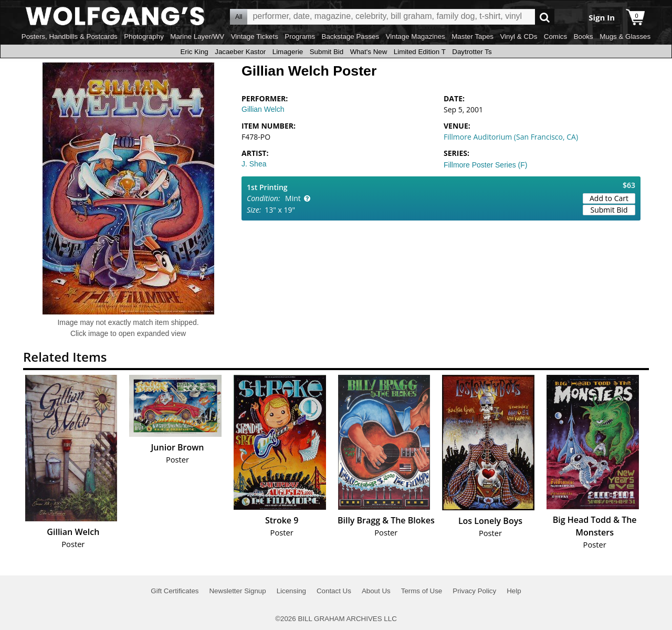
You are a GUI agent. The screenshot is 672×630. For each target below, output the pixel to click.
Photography (144, 36)
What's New (369, 52)
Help (514, 591)
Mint (293, 198)
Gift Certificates (175, 591)
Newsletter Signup (237, 591)
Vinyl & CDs (518, 36)
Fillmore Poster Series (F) (485, 165)
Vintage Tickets (255, 36)
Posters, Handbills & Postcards (70, 36)
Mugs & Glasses (625, 36)
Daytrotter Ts (472, 52)
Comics (555, 36)
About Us (376, 591)
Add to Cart (609, 198)
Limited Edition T (420, 52)
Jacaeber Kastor (240, 52)
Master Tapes (472, 36)
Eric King (194, 52)
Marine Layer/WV (197, 36)
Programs (300, 36)
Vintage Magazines (416, 36)
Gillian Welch (263, 109)
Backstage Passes (351, 36)
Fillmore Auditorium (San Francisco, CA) (511, 137)
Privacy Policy (474, 591)
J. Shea (254, 164)
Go (545, 17)
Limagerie (288, 52)
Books (584, 36)
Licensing (291, 591)
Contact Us (334, 591)
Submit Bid (327, 52)
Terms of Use (422, 591)
